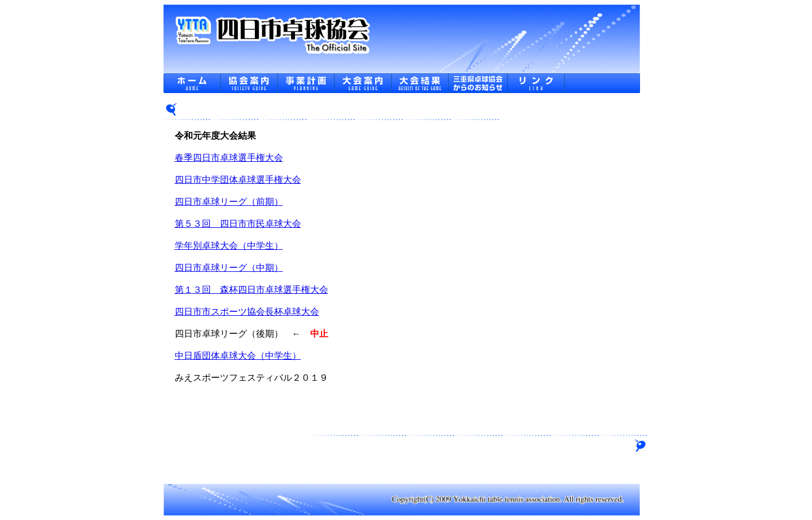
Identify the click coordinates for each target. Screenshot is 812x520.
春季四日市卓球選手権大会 (229, 158)
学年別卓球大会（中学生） (229, 246)
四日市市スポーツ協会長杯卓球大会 (247, 312)
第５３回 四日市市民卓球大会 (238, 224)
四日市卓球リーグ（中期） (229, 268)
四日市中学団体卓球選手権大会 (238, 180)
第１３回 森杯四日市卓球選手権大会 (251, 290)
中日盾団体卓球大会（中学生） (238, 356)
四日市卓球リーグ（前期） (229, 202)
